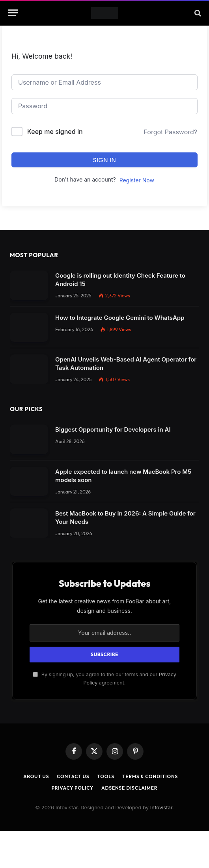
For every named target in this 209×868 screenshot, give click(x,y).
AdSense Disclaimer (129, 788)
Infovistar (161, 807)
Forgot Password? (170, 132)
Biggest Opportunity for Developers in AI (113, 429)
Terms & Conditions (150, 776)
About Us (36, 776)
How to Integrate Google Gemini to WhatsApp (120, 318)
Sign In (105, 160)
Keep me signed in (55, 132)
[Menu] (13, 13)
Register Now (137, 180)
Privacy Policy (73, 788)
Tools (106, 776)
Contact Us (73, 776)
